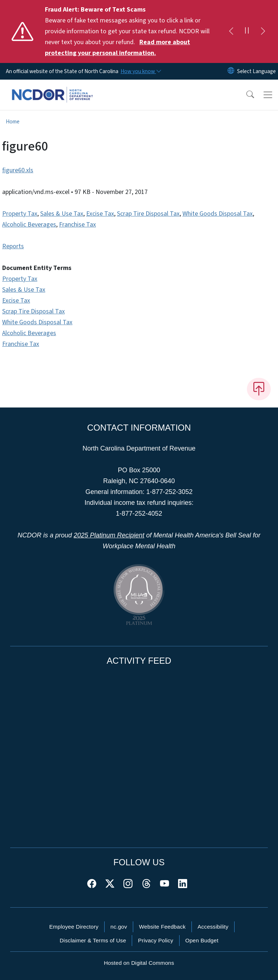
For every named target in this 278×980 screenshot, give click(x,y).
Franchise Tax (77, 225)
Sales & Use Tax (62, 214)
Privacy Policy (155, 940)
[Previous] (231, 31)
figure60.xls (18, 170)
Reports (13, 246)
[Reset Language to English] (231, 71)
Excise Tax (100, 214)
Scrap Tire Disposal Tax (148, 214)
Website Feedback (162, 927)
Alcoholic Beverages (29, 225)
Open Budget (202, 940)
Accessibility (213, 927)
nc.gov (119, 927)
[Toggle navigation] (268, 95)
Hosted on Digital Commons (139, 963)
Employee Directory (74, 927)
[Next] (263, 31)
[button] (245, 95)
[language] (256, 71)
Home (13, 122)
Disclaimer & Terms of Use (93, 940)
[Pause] (247, 31)
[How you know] (140, 71)
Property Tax (20, 214)
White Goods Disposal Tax (218, 214)
